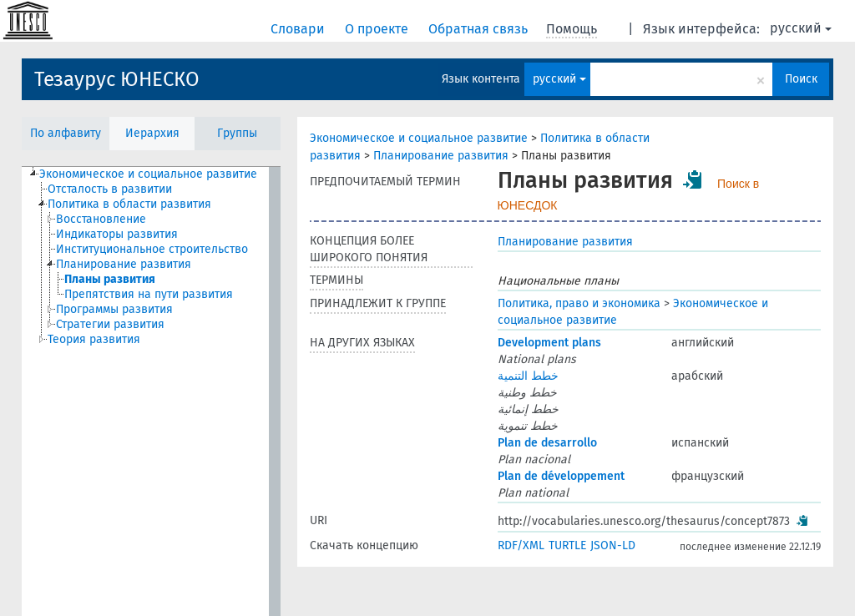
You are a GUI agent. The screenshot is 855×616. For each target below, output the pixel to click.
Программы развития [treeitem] (114, 309)
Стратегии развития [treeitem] (110, 324)
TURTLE (567, 545)
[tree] (151, 391)
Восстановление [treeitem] (101, 219)
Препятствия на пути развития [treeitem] (149, 294)
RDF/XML (521, 545)
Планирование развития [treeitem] (124, 264)
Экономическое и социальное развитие (419, 138)
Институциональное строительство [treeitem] (152, 249)
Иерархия (152, 133)
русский (801, 28)
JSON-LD (613, 545)
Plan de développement (561, 476)
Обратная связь (480, 29)
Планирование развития (441, 156)
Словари (299, 29)
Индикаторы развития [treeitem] (117, 234)
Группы (237, 133)
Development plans (549, 343)
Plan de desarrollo (547, 443)
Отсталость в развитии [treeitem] (110, 189)
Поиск (801, 79)
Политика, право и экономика (579, 303)
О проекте (378, 29)
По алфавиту (66, 133)
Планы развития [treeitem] (110, 279)
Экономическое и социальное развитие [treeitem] (148, 174)
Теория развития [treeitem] (94, 339)
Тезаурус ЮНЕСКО (117, 79)
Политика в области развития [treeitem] (129, 204)
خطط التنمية (528, 376)
